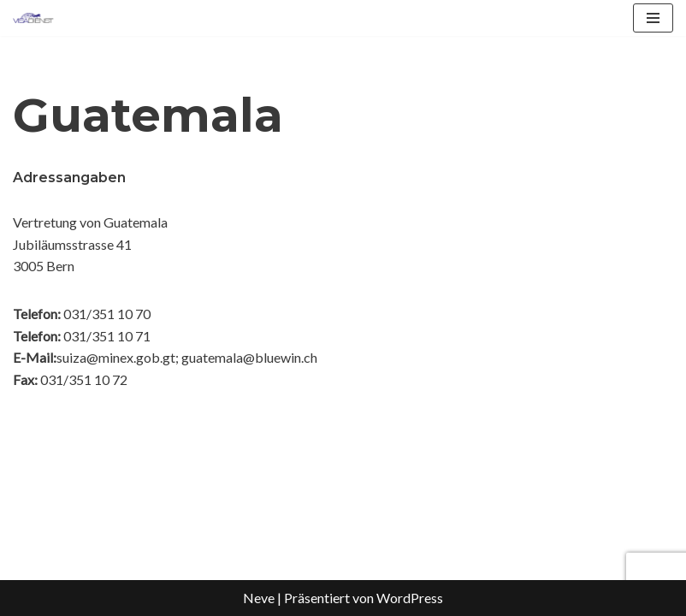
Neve (259, 598)
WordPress (410, 598)
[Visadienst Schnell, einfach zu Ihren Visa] (33, 18)
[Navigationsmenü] (653, 18)
